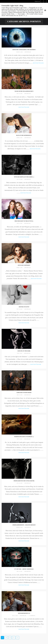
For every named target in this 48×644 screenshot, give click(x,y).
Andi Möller (28, 52)
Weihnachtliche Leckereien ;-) (24, 437)
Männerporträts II (24, 613)
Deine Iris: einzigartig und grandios (24, 50)
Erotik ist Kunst (24, 307)
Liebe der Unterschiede (24, 393)
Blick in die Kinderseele (24, 135)
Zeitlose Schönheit (24, 265)
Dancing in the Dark (24, 351)
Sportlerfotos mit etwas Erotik (24, 481)
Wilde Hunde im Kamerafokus (24, 91)
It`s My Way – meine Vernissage (24, 569)
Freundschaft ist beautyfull (24, 221)
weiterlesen (38, 63)
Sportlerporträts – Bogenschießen (24, 525)
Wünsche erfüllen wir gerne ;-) (24, 177)
